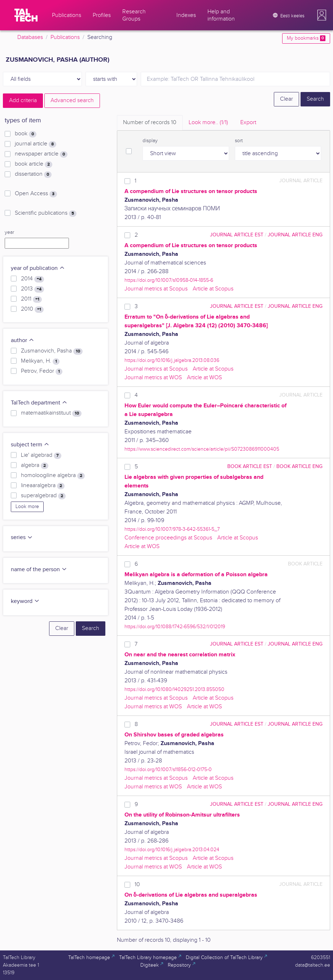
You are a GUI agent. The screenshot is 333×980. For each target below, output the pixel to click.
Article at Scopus (213, 289)
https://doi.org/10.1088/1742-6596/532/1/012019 (175, 627)
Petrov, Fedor (42, 371)
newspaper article (41, 154)
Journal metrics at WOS (153, 378)
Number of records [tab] (150, 122)
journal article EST (237, 235)
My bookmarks (306, 38)
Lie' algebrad (41, 455)
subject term (30, 445)
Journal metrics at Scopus (156, 289)
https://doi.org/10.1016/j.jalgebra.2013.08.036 (172, 360)
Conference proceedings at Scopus (168, 538)
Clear (286, 99)
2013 (32, 289)
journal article (36, 144)
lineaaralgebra (43, 486)
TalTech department (39, 403)
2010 (32, 309)
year (9, 232)
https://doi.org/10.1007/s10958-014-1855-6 (169, 280)
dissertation (33, 174)
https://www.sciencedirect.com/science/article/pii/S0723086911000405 (202, 449)
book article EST (250, 466)
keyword (25, 601)
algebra (35, 465)
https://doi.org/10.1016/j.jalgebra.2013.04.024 (172, 850)
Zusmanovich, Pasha (52, 351)
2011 (31, 299)
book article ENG (299, 466)
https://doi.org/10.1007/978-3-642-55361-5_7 (172, 529)
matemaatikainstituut (51, 413)
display (150, 141)
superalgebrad (43, 496)
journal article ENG (295, 235)
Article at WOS (204, 378)
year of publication (38, 268)
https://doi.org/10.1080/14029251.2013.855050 (174, 689)
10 (137, 885)
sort (239, 141)
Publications (65, 37)
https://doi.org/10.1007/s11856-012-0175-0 (168, 769)
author (23, 340)
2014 (32, 279)
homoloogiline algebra (53, 476)
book (26, 134)
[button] (322, 15)
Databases (30, 37)
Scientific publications (46, 213)
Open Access (36, 194)
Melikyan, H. (40, 361)
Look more (27, 507)
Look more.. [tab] (208, 122)
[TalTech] (26, 15)
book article (34, 164)
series (22, 537)
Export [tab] (248, 122)
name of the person (39, 570)
